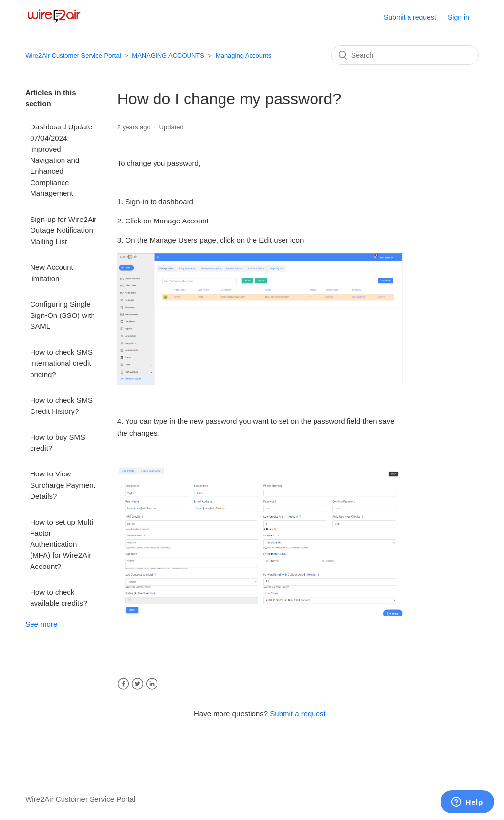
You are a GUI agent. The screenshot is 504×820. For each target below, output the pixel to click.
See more (41, 624)
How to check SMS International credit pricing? (61, 363)
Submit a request (410, 17)
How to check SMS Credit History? (61, 406)
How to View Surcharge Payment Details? (63, 485)
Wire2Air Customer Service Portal (73, 55)
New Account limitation (52, 273)
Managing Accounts (243, 55)
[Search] (405, 55)
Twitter (138, 684)
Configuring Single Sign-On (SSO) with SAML (63, 315)
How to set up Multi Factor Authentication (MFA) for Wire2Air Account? (62, 544)
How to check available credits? (59, 598)
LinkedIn (152, 684)
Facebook (123, 684)
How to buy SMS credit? (58, 442)
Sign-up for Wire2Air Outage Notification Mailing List (63, 230)
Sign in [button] (458, 17)
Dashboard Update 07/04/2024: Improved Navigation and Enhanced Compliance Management (61, 160)
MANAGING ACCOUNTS (168, 55)
